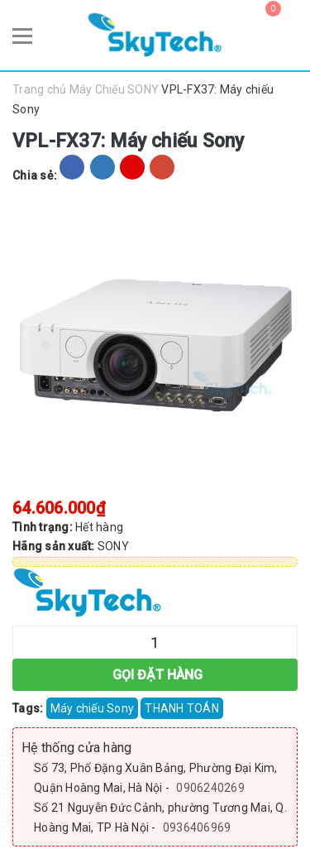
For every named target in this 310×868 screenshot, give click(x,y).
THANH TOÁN (182, 708)
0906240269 (210, 788)
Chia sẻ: (35, 175)
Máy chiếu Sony (93, 708)
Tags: (29, 708)
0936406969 (197, 827)
